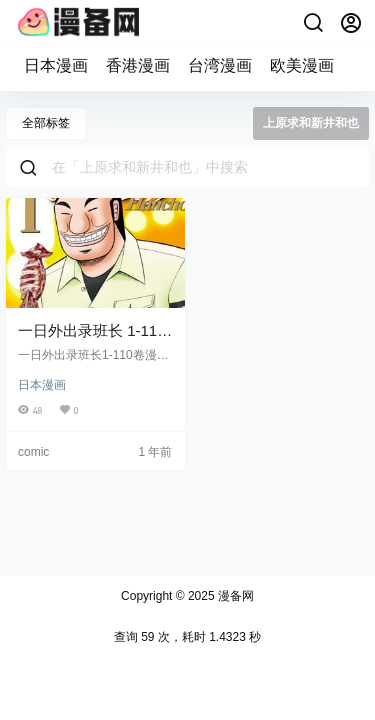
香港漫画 (138, 65)
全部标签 (46, 123)
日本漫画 (56, 65)
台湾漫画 (220, 65)
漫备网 (234, 596)
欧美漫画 (302, 65)
